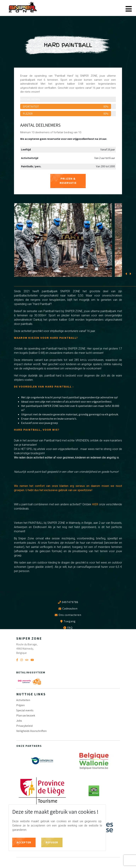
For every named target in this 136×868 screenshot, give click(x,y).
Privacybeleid (24, 726)
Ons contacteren (70, 615)
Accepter (24, 842)
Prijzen (20, 705)
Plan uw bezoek (26, 715)
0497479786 (70, 602)
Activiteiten (23, 700)
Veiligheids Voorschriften (31, 731)
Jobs (19, 721)
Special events (25, 710)
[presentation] (126, 271)
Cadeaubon (70, 609)
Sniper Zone (23, 8)
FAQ (70, 628)
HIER (95, 504)
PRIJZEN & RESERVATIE (68, 181)
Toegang (70, 621)
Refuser (52, 842)
